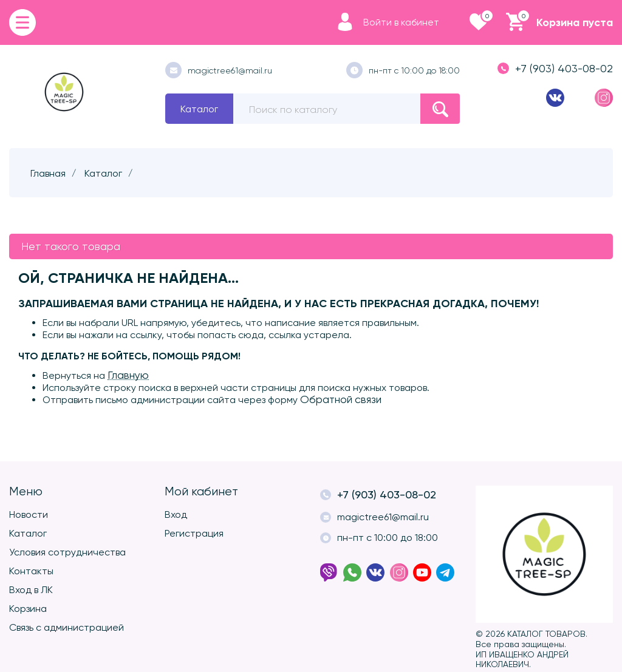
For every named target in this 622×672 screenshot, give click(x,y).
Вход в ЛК (31, 590)
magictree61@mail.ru (219, 70)
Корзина (28, 609)
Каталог (199, 109)
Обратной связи (341, 399)
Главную (128, 375)
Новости (29, 514)
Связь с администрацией (67, 627)
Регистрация (194, 533)
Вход (176, 514)
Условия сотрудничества (67, 552)
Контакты (31, 571)
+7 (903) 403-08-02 (555, 68)
